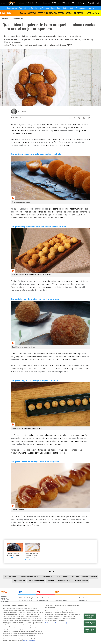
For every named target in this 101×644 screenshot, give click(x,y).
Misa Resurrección (11, 577)
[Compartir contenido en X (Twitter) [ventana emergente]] (75, 117)
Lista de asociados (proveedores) (56, 631)
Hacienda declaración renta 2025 (60, 581)
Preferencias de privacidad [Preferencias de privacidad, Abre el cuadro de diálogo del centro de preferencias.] (90, 638)
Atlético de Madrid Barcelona (68, 577)
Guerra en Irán (48, 577)
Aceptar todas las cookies (90, 624)
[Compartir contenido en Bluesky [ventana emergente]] (79, 117)
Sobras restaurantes (36, 581)
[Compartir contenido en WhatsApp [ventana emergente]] (84, 117)
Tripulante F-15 (19, 581)
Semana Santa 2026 (89, 577)
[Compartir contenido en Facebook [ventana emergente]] (70, 117)
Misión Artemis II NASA (30, 577)
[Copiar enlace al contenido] (89, 117)
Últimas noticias (82, 581)
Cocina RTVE (66, 45)
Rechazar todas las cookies (90, 631)
